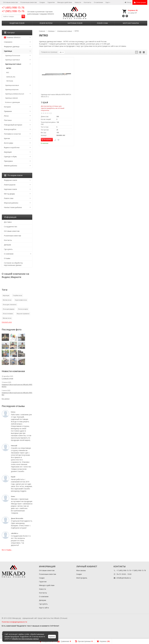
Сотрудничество (11, 227)
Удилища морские (12, 89)
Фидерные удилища (12, 46)
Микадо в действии (65, 2)
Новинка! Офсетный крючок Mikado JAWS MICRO (17, 386)
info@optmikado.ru (124, 578)
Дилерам (7, 245)
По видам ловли (13, 175)
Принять (52, 637)
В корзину (46, 139)
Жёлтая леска (7, 300)
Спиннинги (8, 42)
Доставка (8, 222)
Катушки (7, 107)
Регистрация (140, 2)
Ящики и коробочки (12, 147)
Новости (78, 2)
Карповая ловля (75, 23)
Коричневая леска (21, 300)
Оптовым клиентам (10, 2)
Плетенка (8, 120)
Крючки (7, 138)
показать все (7, 322)
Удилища (8, 51)
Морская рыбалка (131, 23)
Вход (128, 2)
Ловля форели (46, 23)
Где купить (8, 249)
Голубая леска (17, 295)
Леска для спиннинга (10, 304)
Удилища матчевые (13, 64)
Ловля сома (102, 23)
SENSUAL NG (11, 77)
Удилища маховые (12, 85)
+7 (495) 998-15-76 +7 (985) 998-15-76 (13, 9)
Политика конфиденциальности (14, 622)
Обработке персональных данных (25, 639)
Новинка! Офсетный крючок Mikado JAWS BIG (17, 394)
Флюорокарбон (10, 129)
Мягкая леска (7, 318)
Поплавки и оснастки (12, 134)
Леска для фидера (9, 309)
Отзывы (7, 258)
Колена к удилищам (12, 102)
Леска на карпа (23, 309)
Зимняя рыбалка (10, 166)
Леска (6, 116)
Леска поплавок (8, 314)
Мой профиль (82, 578)
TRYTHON (10, 81)
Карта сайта (44, 608)
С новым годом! (7, 378)
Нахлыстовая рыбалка (13, 207)
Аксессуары (8, 143)
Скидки (42, 2)
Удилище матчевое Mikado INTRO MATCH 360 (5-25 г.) (56, 96)
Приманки (8, 111)
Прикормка (8, 161)
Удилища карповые (12, 60)
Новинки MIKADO (12, 37)
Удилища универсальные (15, 94)
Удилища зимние (11, 98)
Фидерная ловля (17, 23)
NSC (8, 72)
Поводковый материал (13, 125)
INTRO (9, 68)
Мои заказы (81, 570)
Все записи (6, 399)
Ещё (108, 2)
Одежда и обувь (10, 157)
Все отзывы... (7, 550)
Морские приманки (23, 314)
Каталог (9, 33)
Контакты (87, 2)
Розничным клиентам (29, 2)
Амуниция (8, 152)
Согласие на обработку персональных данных (13, 264)
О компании (98, 2)
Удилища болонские (13, 55)
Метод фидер (9, 194)
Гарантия (51, 2)
